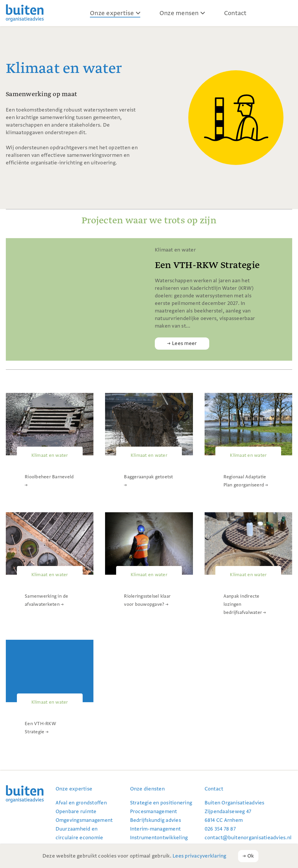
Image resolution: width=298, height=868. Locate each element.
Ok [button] (251, 856)
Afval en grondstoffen (81, 803)
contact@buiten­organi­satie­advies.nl (248, 838)
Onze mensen (179, 13)
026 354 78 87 (220, 829)
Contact (235, 13)
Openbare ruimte (76, 812)
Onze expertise (112, 13)
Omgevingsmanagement (84, 820)
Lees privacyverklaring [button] (199, 856)
